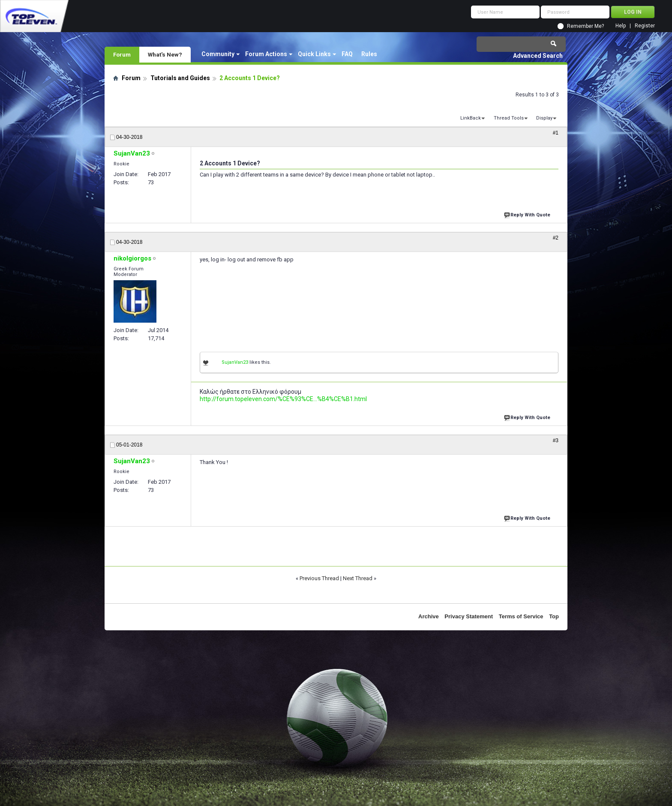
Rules (369, 54)
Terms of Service (521, 616)
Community (218, 54)
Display (544, 118)
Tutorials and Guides (180, 78)
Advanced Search (538, 56)
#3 (556, 440)
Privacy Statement (469, 616)
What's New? (165, 54)
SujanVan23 (235, 362)
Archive (429, 616)
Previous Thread (319, 578)
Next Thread (358, 578)
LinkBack (471, 118)
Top (554, 616)
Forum (122, 54)
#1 (556, 133)
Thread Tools (509, 118)
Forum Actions (266, 54)
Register (645, 26)
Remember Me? (585, 26)
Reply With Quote (528, 214)
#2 (556, 238)
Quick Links (314, 54)
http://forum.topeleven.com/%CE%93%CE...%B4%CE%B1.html (283, 399)
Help (621, 26)
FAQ (347, 54)
